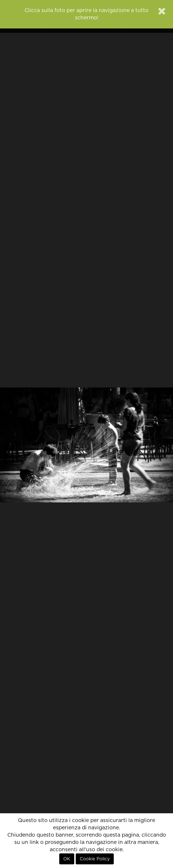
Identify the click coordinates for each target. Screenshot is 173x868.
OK (67, 859)
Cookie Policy (95, 859)
